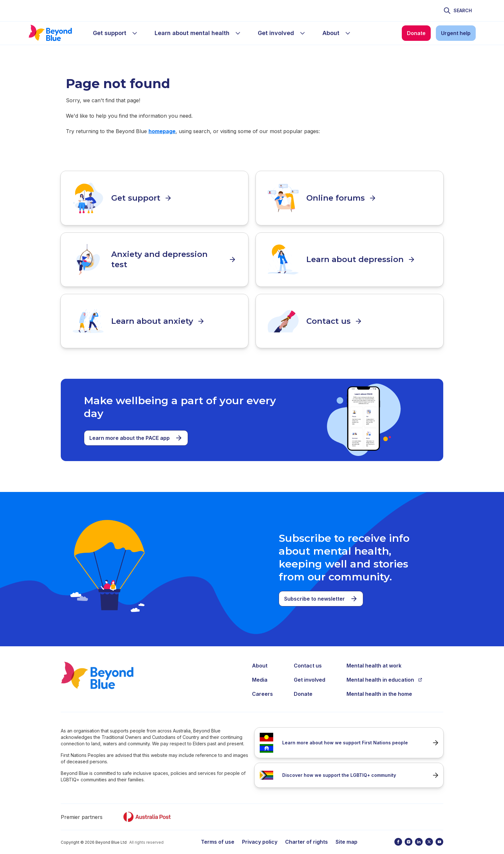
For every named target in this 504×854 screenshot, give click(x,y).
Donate (303, 687)
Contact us (308, 659)
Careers (262, 687)
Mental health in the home (379, 687)
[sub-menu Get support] (135, 33)
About (260, 659)
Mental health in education (384, 673)
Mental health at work (374, 659)
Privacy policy (260, 835)
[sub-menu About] (348, 33)
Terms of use (218, 835)
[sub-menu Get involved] (302, 33)
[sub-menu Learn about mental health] (238, 33)
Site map (346, 835)
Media (260, 673)
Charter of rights (306, 835)
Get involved (310, 673)
